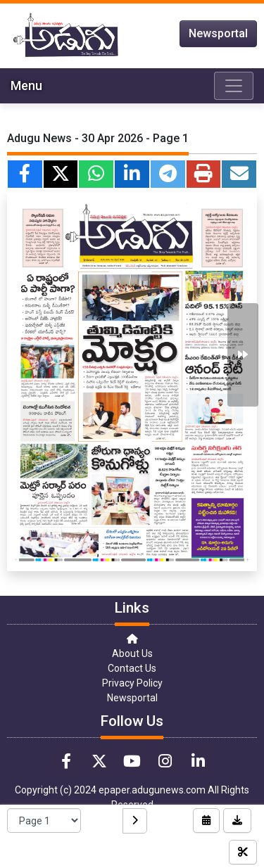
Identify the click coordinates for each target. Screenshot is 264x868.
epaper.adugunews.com (152, 790)
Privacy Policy (132, 683)
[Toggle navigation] (234, 86)
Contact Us (132, 668)
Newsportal (218, 33)
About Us (132, 653)
